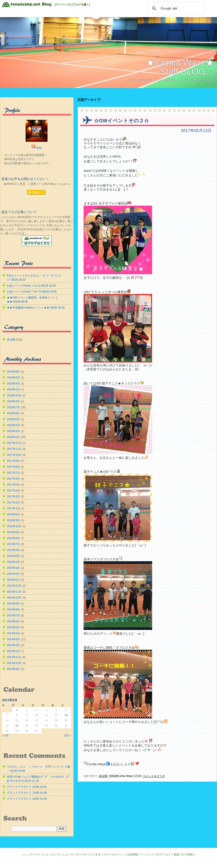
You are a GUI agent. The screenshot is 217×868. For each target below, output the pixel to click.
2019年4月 (13, 384)
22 (17, 726)
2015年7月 (13, 544)
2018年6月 (13, 413)
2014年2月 (13, 645)
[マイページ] (63, 5)
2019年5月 (13, 378)
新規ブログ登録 (183, 855)
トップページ (32, 855)
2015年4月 (13, 562)
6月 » (68, 736)
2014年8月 (13, 610)
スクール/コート (114, 855)
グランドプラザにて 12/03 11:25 (27, 799)
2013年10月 (14, 663)
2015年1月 (13, 580)
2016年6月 (13, 514)
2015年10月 (14, 526)
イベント (146, 855)
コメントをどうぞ (154, 776)
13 (66, 715)
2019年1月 (13, 390)
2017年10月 (14, 455)
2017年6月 (13, 479)
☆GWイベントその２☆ (121, 121)
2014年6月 (13, 621)
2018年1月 (13, 437)
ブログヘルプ (163, 855)
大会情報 (132, 855)
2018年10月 (14, 395)
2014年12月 (14, 586)
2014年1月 (13, 651)
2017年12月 (14, 443)
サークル (82, 855)
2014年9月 (13, 604)
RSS (39, 148)
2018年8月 (13, 401)
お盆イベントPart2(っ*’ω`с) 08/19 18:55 (31, 286)
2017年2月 (13, 503)
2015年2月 (13, 574)
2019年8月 (13, 372)
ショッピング (51, 855)
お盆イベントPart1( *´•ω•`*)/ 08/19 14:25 (32, 292)
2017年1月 (13, 508)
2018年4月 (13, 425)
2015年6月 (13, 550)
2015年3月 (13, 568)
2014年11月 (14, 592)
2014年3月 (13, 639)
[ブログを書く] (81, 5)
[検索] (176, 8)
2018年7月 (13, 407)
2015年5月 (13, 556)
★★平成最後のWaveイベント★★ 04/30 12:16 (36, 308)
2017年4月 (13, 491)
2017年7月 (13, 473)
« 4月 (5, 736)
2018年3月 (13, 431)
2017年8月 (13, 467)
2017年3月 (13, 497)
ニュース (68, 855)
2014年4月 (13, 633)
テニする (95, 855)
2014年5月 (13, 627)
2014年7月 (13, 615)
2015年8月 (13, 538)
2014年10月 (14, 598)
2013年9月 (13, 669)
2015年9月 (13, 532)
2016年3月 (13, 520)
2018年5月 (13, 419)
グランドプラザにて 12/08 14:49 (27, 793)
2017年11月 (14, 449)
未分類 (103, 776)
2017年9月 (13, 461)
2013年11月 (14, 657)
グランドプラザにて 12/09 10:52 (27, 787)
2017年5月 (13, 485)
